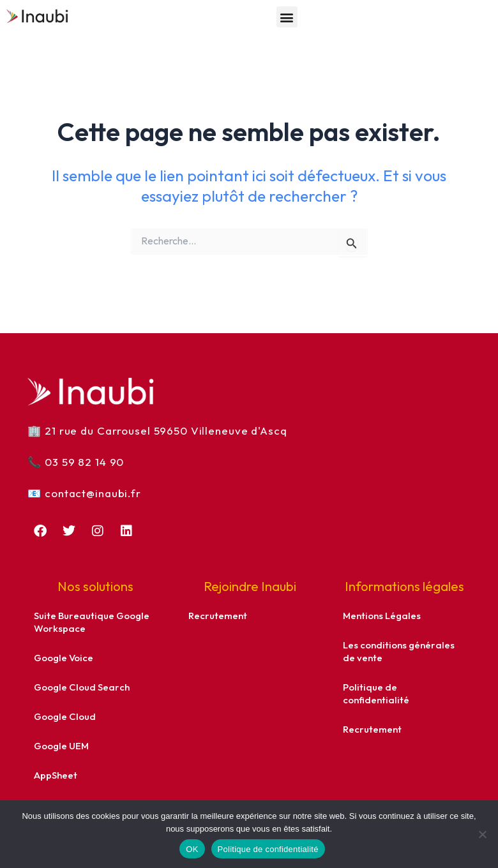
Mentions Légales (382, 616)
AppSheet (56, 775)
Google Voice (64, 658)
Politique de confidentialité (376, 693)
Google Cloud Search (82, 687)
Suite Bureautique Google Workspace (92, 622)
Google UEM (61, 746)
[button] (287, 17)
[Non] (482, 834)
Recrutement (218, 616)
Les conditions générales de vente (399, 651)
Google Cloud (65, 716)
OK (192, 849)
